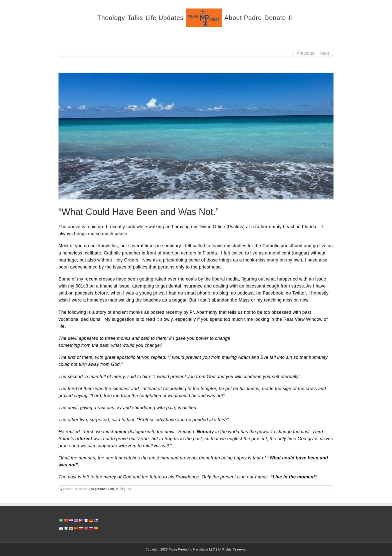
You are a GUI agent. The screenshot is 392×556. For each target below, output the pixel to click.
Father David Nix (75, 489)
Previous (305, 53)
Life (129, 489)
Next (324, 53)
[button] (290, 18)
